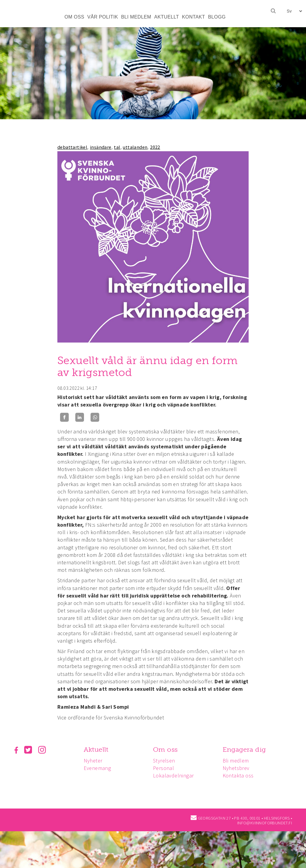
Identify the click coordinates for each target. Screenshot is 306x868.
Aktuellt (97, 749)
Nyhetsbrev (239, 768)
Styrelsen (166, 761)
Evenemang (98, 768)
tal (117, 147)
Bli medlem (238, 761)
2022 (155, 147)
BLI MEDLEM (136, 17)
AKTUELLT (167, 17)
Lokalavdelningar (175, 775)
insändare (101, 147)
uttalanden (135, 147)
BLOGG (217, 17)
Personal (165, 768)
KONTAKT (193, 17)
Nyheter (94, 761)
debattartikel (72, 147)
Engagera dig (247, 749)
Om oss (167, 749)
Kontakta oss (241, 775)
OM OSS (74, 17)
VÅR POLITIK (103, 17)
